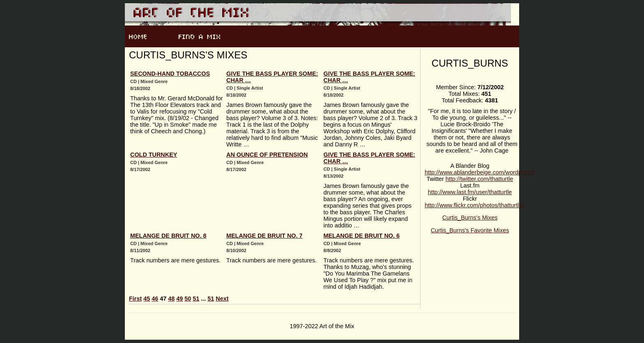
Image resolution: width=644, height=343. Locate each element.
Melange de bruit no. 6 (362, 236)
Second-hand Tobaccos (170, 74)
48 (171, 299)
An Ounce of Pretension (267, 155)
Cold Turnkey (154, 155)
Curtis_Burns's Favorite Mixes (470, 230)
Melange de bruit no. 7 (264, 236)
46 (155, 299)
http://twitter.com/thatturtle (480, 179)
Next (222, 299)
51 (196, 299)
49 (179, 299)
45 (147, 299)
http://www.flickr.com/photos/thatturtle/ (474, 205)
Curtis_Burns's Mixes (470, 218)
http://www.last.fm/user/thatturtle (470, 192)
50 (188, 299)
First (135, 299)
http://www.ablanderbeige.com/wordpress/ (480, 172)
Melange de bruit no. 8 (168, 236)
